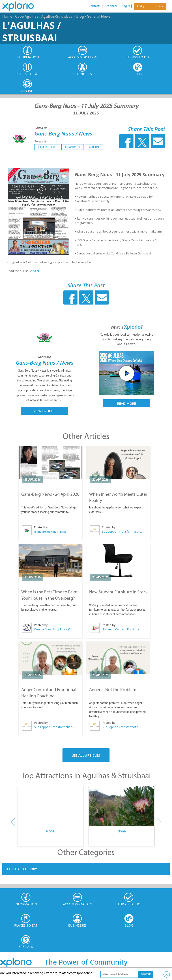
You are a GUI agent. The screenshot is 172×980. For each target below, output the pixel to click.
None (50, 831)
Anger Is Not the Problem (113, 690)
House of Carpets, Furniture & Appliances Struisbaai (123, 629)
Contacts (95, 6)
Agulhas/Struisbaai (57, 16)
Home (7, 16)
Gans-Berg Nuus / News (63, 133)
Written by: (45, 357)
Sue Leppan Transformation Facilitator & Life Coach (123, 531)
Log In (126, 6)
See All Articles (86, 755)
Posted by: (41, 128)
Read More (127, 403)
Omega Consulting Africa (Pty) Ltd (55, 629)
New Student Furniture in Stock (118, 592)
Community (73, 147)
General (94, 147)
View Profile (44, 411)
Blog (80, 16)
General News (99, 16)
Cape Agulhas (27, 16)
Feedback (111, 6)
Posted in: (40, 141)
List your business (150, 6)
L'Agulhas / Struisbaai (32, 31)
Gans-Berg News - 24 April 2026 (50, 494)
